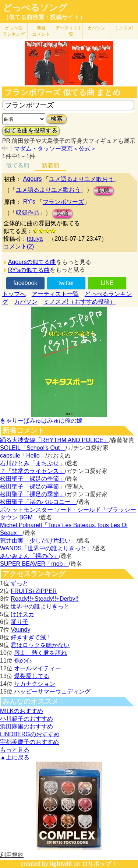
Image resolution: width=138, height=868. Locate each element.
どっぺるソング (35, 8)
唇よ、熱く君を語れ (40, 653)
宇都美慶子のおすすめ (29, 742)
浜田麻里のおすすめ (26, 726)
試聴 (104, 190)
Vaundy (20, 630)
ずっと (20, 583)
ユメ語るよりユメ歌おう (81, 179)
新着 (41, 31)
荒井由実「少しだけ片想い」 (38, 541)
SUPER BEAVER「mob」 (34, 564)
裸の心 (23, 661)
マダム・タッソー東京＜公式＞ (55, 149)
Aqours (33, 179)
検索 (57, 119)
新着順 (50, 165)
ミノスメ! (124, 28)
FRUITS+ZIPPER (34, 591)
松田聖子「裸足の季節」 (32, 479)
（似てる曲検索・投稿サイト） (44, 17)
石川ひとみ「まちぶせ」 (32, 463)
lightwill (61, 864)
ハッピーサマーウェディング (52, 691)
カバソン (96, 28)
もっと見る (15, 750)
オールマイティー (38, 668)
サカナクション (35, 684)
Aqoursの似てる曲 (32, 262)
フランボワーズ (63, 202)
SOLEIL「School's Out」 (33, 448)
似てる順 (18, 165)
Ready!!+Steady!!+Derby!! (45, 599)
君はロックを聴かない (40, 645)
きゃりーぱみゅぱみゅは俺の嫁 (41, 421)
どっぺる (14, 31)
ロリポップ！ (99, 864)
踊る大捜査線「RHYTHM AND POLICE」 (55, 440)
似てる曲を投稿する (31, 130)
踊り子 (20, 622)
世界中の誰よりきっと (40, 606)
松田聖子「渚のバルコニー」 (38, 502)
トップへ (14, 294)
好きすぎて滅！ (31, 637)
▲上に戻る (15, 757)
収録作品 (28, 213)
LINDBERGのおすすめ (30, 734)
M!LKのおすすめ (22, 711)
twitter (66, 283)
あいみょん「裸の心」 (29, 556)
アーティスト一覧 (55, 294)
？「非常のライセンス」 (32, 471)
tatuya (35, 239)
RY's (29, 202)
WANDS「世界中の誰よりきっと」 (46, 548)
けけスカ (22, 614)
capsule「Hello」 (23, 456)
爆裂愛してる (32, 676)
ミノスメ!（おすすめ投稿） (79, 302)
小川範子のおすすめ (26, 719)
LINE (107, 283)
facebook (25, 283)
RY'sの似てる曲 (29, 270)
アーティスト (69, 31)
